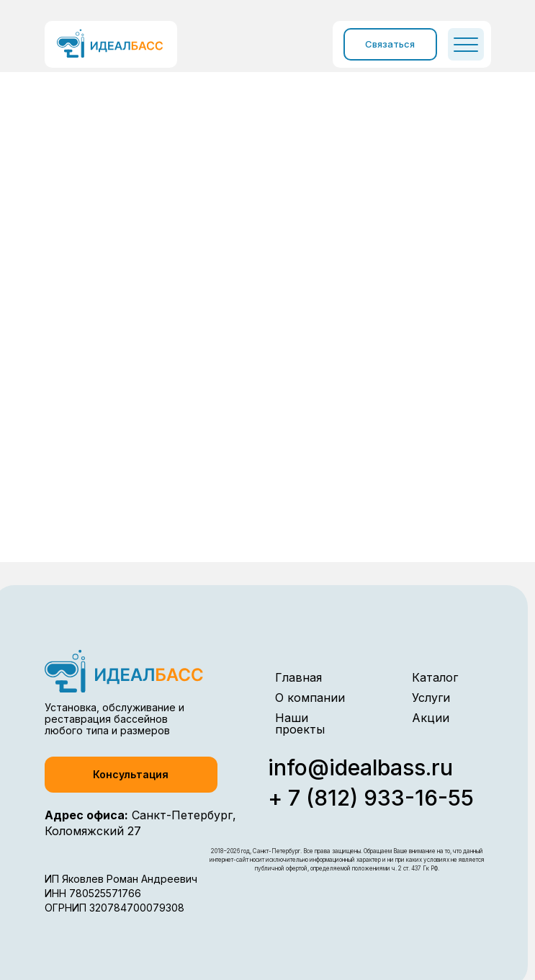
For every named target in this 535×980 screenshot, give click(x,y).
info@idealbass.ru (360, 767)
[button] (131, 775)
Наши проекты (300, 723)
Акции (431, 718)
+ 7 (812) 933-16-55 (371, 798)
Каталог (435, 677)
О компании (310, 698)
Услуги (431, 698)
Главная (298, 677)
